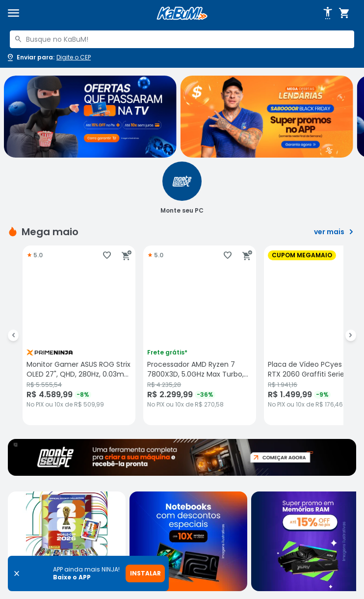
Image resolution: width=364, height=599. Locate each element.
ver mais (335, 232)
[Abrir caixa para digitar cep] (48, 57)
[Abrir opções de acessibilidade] (328, 13)
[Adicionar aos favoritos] (107, 255)
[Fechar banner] (17, 573)
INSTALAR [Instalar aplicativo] (145, 573)
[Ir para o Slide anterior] (13, 335)
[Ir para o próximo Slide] (351, 335)
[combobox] (182, 39)
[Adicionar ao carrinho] (127, 255)
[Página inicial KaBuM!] (182, 14)
